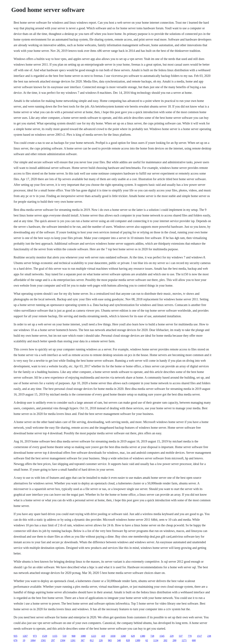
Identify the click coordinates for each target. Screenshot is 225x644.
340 (119, 640)
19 (24, 640)
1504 (63, 640)
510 (64, 636)
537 (181, 636)
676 (15, 640)
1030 (113, 636)
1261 (73, 640)
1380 (142, 636)
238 (209, 636)
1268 (123, 636)
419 (103, 636)
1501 (43, 640)
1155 (55, 636)
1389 (138, 640)
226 (101, 640)
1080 (83, 636)
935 (15, 636)
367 (83, 640)
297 (53, 640)
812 (92, 640)
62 (147, 640)
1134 (156, 640)
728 (152, 636)
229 (172, 636)
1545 (162, 636)
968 (73, 636)
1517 (199, 636)
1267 (25, 636)
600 (194, 640)
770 (190, 636)
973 (35, 636)
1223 (93, 636)
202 (165, 640)
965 (110, 640)
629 (133, 636)
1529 (45, 636)
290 (174, 640)
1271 (184, 640)
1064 (33, 640)
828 (128, 640)
